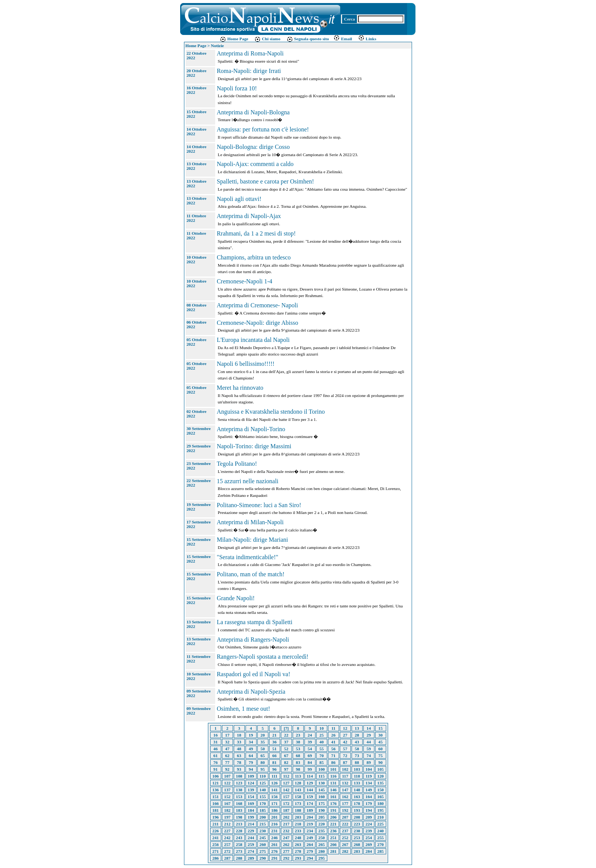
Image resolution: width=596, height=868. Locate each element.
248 (298, 838)
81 (274, 762)
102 (345, 769)
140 (263, 790)
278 (298, 851)
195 (381, 810)
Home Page (234, 39)
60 (380, 749)
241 (216, 838)
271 (216, 851)
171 (275, 803)
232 (286, 831)
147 (345, 790)
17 (227, 735)
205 (322, 817)
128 (298, 783)
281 (334, 851)
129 (310, 783)
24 (310, 735)
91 (215, 769)
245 (263, 838)
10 (321, 728)
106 (216, 776)
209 (369, 817)
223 (357, 824)
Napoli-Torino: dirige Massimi (254, 446)
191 (334, 810)
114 (310, 776)
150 (381, 790)
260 (263, 844)
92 (227, 769)
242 (227, 838)
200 (263, 817)
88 (357, 762)
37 (286, 742)
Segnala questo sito (308, 39)
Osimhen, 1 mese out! (243, 709)
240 (381, 831)
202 (286, 817)
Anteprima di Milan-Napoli (250, 522)
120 (381, 776)
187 (286, 810)
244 (251, 838)
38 (298, 742)
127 (286, 783)
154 (251, 797)
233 (298, 831)
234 (310, 831)
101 (334, 769)
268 (357, 844)
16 (215, 735)
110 (263, 776)
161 (334, 797)
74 (369, 756)
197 (227, 817)
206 (334, 817)
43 (357, 742)
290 (263, 858)
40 (321, 742)
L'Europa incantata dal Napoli (253, 340)
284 (369, 851)
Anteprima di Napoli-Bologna (253, 112)
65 (262, 756)
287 (227, 858)
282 (345, 851)
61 (215, 756)
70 (321, 756)
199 (251, 817)
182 (227, 810)
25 (321, 735)
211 (216, 824)
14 (369, 728)
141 (275, 790)
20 (262, 735)
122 (227, 783)
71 (333, 756)
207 (345, 817)
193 (357, 810)
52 (286, 749)
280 (322, 851)
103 (357, 769)
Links (367, 39)
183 (239, 810)
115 (322, 776)
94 (251, 769)
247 (286, 838)
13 (357, 728)
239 (369, 831)
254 (369, 838)
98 (298, 769)
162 (345, 797)
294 (310, 858)
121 (216, 783)
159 (310, 797)
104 (369, 769)
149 (369, 790)
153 (239, 797)
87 (345, 762)
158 (298, 797)
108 (239, 776)
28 (357, 735)
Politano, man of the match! (250, 574)
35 (262, 742)
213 (239, 824)
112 (286, 776)
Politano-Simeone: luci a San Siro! (259, 505)
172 (286, 803)
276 (275, 851)
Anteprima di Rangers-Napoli (253, 640)
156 (275, 797)
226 (216, 831)
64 (251, 756)
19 (251, 735)
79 (251, 762)
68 (298, 756)
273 (239, 851)
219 (310, 824)
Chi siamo (267, 39)
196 (216, 817)
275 (263, 851)
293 (298, 858)
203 (298, 817)
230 (263, 831)
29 (369, 735)
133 (357, 783)
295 (322, 858)
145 (322, 790)
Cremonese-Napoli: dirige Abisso (257, 323)
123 (239, 783)
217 (286, 824)
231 (275, 831)
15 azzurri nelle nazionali (247, 481)
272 (227, 851)
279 (310, 851)
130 (322, 783)
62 (227, 756)
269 (369, 844)
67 (286, 756)
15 (380, 728)
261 (275, 844)
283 (357, 851)
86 (333, 762)
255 (381, 838)
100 (322, 769)
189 (310, 810)
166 (216, 803)
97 (286, 769)
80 (262, 762)
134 (369, 783)
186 (275, 810)
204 (310, 817)
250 (322, 838)
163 (357, 797)
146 (334, 790)
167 (227, 803)
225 (381, 824)
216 (275, 824)
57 (345, 749)
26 (333, 735)
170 (263, 803)
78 (239, 762)
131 (334, 783)
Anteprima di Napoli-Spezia (251, 692)
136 (216, 790)
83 (298, 762)
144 (310, 790)
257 (227, 844)
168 (239, 803)
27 (345, 735)
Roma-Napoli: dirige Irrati (249, 71)
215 (263, 824)
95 (262, 769)
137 (227, 790)
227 (227, 831)
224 (369, 824)
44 (369, 742)
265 (322, 844)
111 (274, 776)
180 (381, 803)
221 (334, 824)
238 (357, 831)
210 (381, 817)
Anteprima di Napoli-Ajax (249, 216)
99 (310, 769)
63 (239, 756)
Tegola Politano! (237, 464)
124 (251, 783)
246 (275, 838)
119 (369, 776)
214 (251, 824)
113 (298, 776)
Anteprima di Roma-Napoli (250, 53)
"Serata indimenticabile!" (247, 557)
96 (274, 769)
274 (251, 851)
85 (321, 762)
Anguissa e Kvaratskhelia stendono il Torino (271, 412)
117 (345, 776)
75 (380, 756)
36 (274, 742)
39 (310, 742)
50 (262, 749)
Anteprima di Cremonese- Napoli (257, 305)
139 (251, 790)
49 (251, 749)
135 (381, 783)
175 (322, 803)
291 (275, 858)
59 (369, 749)
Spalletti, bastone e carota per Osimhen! (265, 181)
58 (357, 749)
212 (227, 824)
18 (239, 735)
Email (343, 39)
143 (298, 790)
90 (380, 762)
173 (298, 803)
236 (334, 831)
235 (322, 831)
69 (310, 756)
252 (345, 838)
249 (310, 838)
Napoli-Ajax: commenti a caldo (255, 164)
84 (310, 762)
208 (357, 817)
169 (251, 803)
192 (345, 810)
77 (227, 762)
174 (310, 803)
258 (239, 844)
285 (381, 851)
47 (227, 749)
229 (251, 831)
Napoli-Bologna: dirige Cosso (253, 147)
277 (286, 851)
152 (227, 797)
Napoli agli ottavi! (239, 199)
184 (251, 810)
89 (369, 762)
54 (310, 749)
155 (263, 797)
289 (251, 858)
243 (239, 838)
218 (298, 824)
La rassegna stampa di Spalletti (254, 622)
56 (333, 749)
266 (334, 844)
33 (239, 742)
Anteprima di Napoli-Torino (251, 429)
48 (239, 749)
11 (334, 728)
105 (381, 769)
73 (357, 756)
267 (345, 844)
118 (357, 776)
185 (263, 810)
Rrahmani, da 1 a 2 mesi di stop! (256, 233)
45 (380, 742)
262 (286, 844)
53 (298, 749)
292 (286, 858)
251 (334, 838)
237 (345, 831)
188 (298, 810)
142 (286, 790)
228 (239, 831)
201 (275, 817)
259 (251, 844)
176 (334, 803)
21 (274, 735)
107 (227, 776)
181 (216, 810)
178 (357, 803)
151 (216, 797)
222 (345, 824)
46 (215, 749)
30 (380, 735)
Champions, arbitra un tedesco (254, 257)
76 (215, 762)
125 (263, 783)
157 (286, 797)
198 (239, 817)
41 (333, 742)
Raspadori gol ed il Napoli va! (253, 674)
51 (274, 749)
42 (345, 742)
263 (298, 844)
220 (322, 824)
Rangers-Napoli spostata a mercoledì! (262, 657)
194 (369, 810)
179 (369, 803)
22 (286, 735)
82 (286, 762)
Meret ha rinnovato (240, 388)
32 (227, 742)
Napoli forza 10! (237, 88)
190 (322, 810)
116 (333, 776)
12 (345, 728)
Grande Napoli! (236, 598)
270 (381, 844)
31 (215, 742)
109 (251, 776)
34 (251, 742)
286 (216, 858)
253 (357, 838)
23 (298, 735)
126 (275, 783)
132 (345, 783)
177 (345, 803)
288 (239, 858)
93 (239, 769)
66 (274, 756)
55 (321, 749)
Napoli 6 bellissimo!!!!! (246, 364)
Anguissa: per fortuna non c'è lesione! (263, 129)
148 (357, 790)
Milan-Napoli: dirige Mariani (252, 540)
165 (381, 797)
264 (310, 844)
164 (369, 797)
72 (345, 756)
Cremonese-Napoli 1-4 (244, 281)
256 (216, 844)
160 (322, 797)
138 (239, 790)
